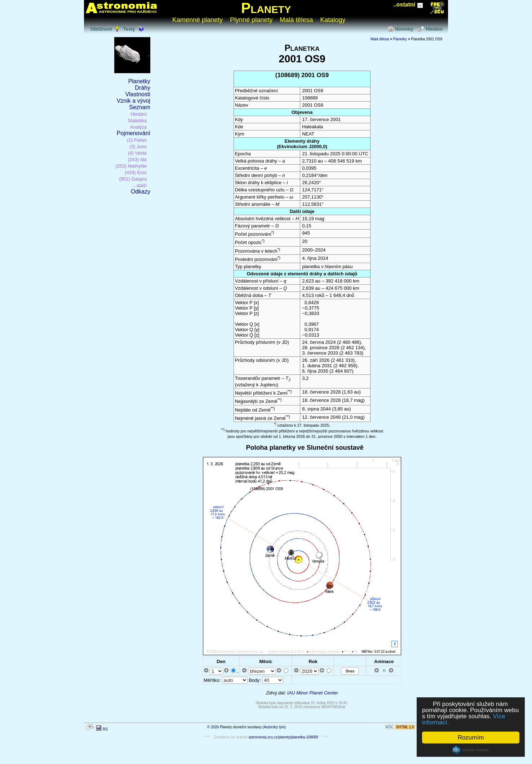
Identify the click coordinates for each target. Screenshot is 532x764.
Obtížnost (101, 29)
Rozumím (471, 738)
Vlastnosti (138, 94)
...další (140, 185)
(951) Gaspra (133, 179)
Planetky (139, 81)
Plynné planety (251, 20)
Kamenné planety (198, 20)
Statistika (137, 121)
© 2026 (213, 727)
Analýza (138, 127)
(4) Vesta (137, 153)
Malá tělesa (296, 20)
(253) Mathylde (131, 166)
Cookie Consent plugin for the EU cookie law (471, 750)
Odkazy (141, 192)
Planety (266, 8)
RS (105, 729)
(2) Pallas (137, 140)
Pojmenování (134, 133)
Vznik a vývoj (134, 101)
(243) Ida (137, 159)
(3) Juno (138, 146)
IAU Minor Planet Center (313, 693)
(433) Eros (136, 172)
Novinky (404, 29)
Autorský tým (274, 727)
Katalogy (333, 20)
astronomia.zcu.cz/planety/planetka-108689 (283, 737)
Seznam (140, 107)
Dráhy (143, 88)
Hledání (434, 29)
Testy (129, 29)
